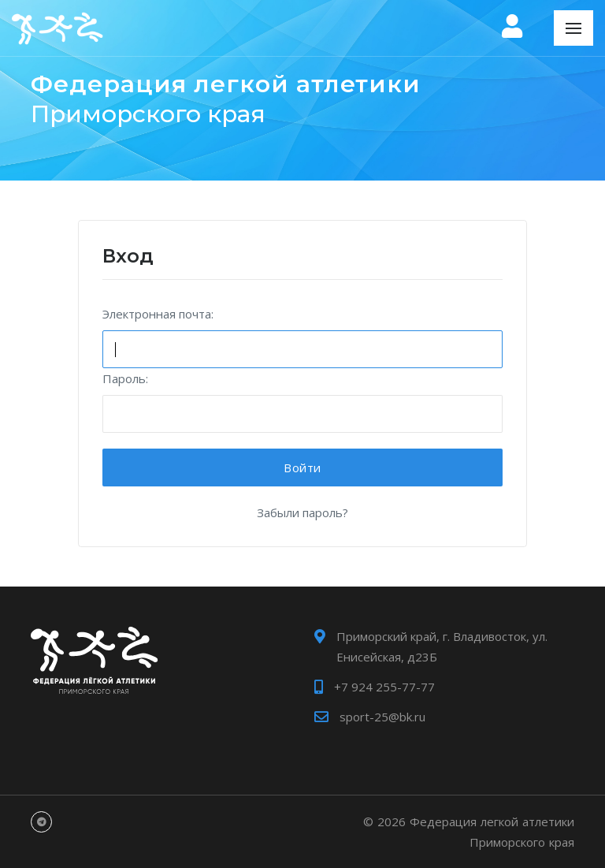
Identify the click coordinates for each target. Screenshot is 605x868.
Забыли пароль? (302, 512)
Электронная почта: (158, 314)
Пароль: (125, 378)
